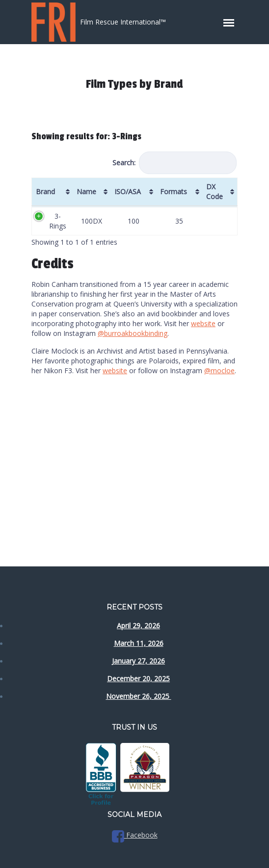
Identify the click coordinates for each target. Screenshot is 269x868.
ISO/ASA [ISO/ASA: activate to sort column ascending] (128, 191)
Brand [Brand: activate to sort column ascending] (45, 191)
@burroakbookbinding (133, 333)
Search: (175, 163)
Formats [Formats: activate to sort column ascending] (174, 191)
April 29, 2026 (138, 625)
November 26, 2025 (139, 696)
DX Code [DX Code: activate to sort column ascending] (215, 191)
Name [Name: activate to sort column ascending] (86, 191)
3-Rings (58, 221)
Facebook (135, 835)
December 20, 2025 (138, 678)
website (203, 323)
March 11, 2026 (139, 643)
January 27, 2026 (138, 661)
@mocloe (219, 370)
